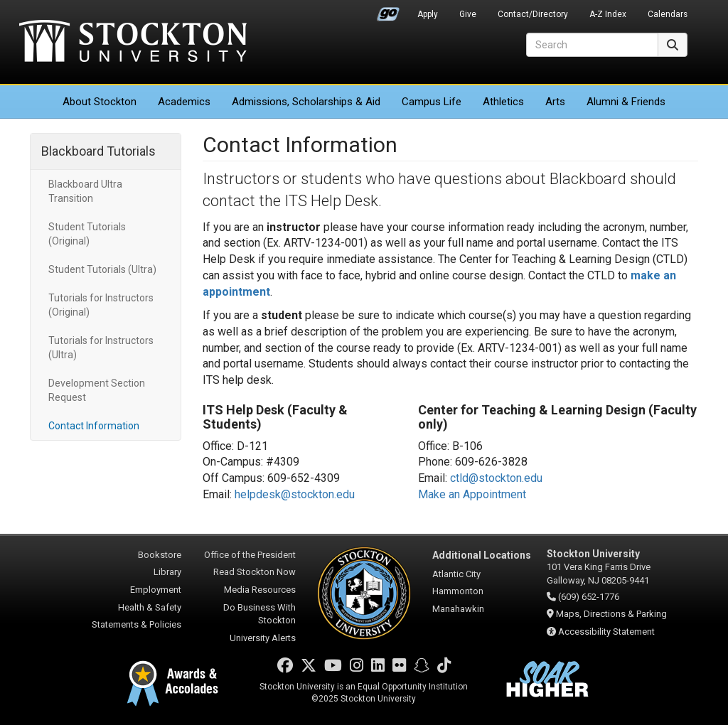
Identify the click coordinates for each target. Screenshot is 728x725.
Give (468, 14)
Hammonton (458, 591)
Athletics (503, 102)
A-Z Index (608, 14)
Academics (184, 102)
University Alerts (263, 638)
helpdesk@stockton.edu (295, 494)
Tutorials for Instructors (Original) (101, 305)
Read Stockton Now (255, 572)
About (100, 102)
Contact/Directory (533, 14)
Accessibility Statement (606, 632)
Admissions (306, 102)
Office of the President (250, 555)
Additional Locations (482, 555)
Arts (555, 102)
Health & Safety (150, 607)
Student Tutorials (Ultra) (102, 269)
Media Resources (260, 590)
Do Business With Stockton (259, 614)
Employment (156, 590)
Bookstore (160, 555)
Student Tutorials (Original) (87, 234)
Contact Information (94, 426)
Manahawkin (458, 609)
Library (167, 572)
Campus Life (432, 102)
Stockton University (133, 43)
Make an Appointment (472, 494)
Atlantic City (456, 574)
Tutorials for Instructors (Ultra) (101, 348)
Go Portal (388, 11)
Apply (428, 14)
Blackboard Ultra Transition (85, 191)
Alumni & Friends (626, 102)
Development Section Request (97, 390)
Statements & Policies (136, 624)
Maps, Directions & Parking (611, 614)
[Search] (592, 45)
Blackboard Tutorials (98, 151)
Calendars (668, 14)
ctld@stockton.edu (496, 478)
